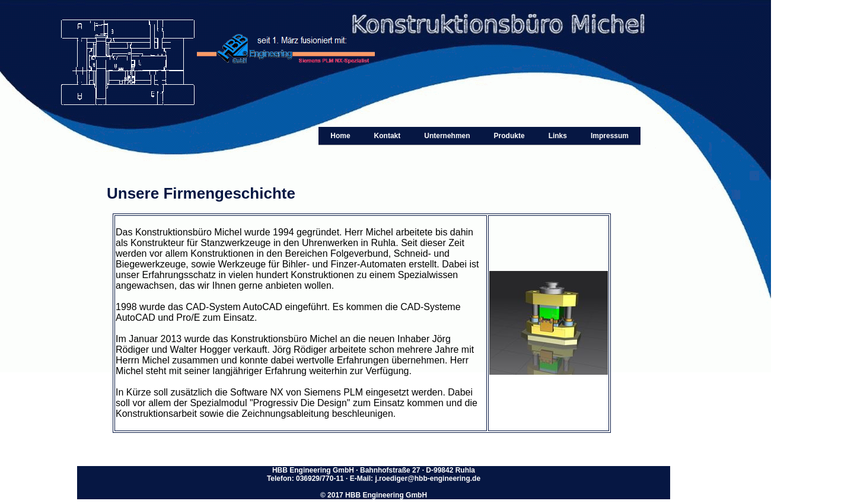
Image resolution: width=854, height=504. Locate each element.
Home (340, 136)
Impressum (610, 136)
